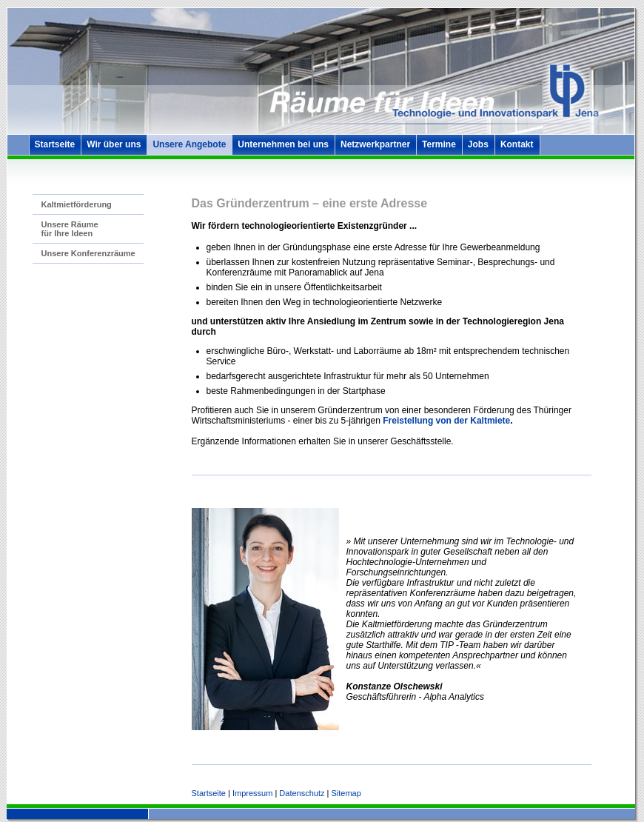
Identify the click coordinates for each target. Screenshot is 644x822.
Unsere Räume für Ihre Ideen (70, 229)
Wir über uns (114, 144)
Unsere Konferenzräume (88, 253)
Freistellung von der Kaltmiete (446, 421)
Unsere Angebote (189, 144)
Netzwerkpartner (375, 144)
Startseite (55, 144)
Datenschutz (302, 793)
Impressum (252, 793)
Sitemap (346, 793)
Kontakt (517, 144)
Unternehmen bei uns (283, 144)
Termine (439, 144)
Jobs (478, 144)
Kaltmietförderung (77, 204)
